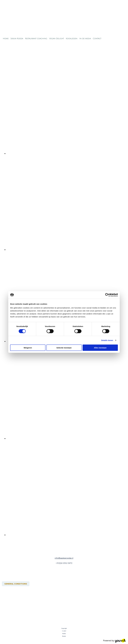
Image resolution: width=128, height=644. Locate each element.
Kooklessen (72, 39)
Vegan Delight (57, 39)
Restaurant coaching (36, 39)
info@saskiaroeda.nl (64, 558)
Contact (97, 39)
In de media (85, 39)
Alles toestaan (100, 348)
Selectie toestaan (64, 348)
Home (6, 39)
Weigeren (28, 348)
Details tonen (107, 340)
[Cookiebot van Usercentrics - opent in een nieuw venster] (107, 295)
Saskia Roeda (17, 39)
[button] (16, 584)
